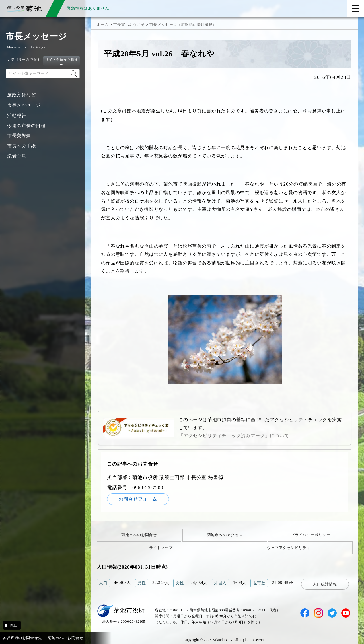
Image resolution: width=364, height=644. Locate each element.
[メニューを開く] (355, 9)
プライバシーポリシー (311, 535)
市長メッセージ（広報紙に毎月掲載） (183, 25)
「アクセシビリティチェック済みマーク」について (234, 436)
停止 (13, 625)
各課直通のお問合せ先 (22, 638)
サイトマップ (161, 548)
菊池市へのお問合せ (139, 535)
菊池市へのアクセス (225, 535)
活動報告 (17, 115)
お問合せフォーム (138, 499)
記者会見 (17, 156)
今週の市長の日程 (26, 126)
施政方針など (21, 95)
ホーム (103, 25)
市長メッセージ (24, 105)
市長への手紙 (21, 146)
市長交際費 (19, 136)
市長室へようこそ (129, 25)
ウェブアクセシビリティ (289, 548)
